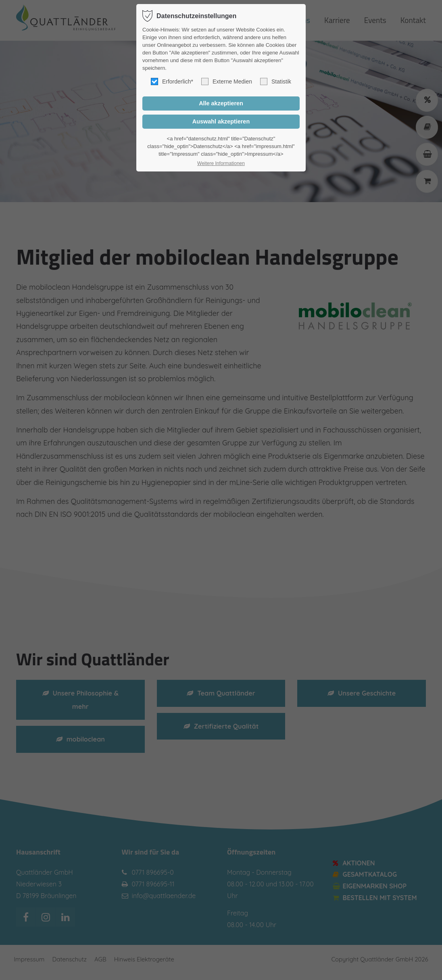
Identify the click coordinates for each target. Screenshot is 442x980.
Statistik (276, 81)
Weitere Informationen (221, 163)
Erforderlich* (172, 81)
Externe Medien (227, 81)
